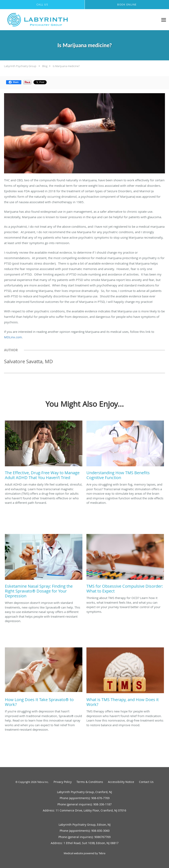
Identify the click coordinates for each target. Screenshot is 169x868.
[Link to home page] (37, 20)
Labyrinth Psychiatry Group (20, 66)
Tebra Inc (43, 782)
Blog (45, 66)
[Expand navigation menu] (164, 20)
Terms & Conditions (90, 782)
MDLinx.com (13, 337)
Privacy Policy (63, 782)
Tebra (102, 853)
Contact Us (146, 782)
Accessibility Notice (121, 782)
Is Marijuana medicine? (66, 66)
